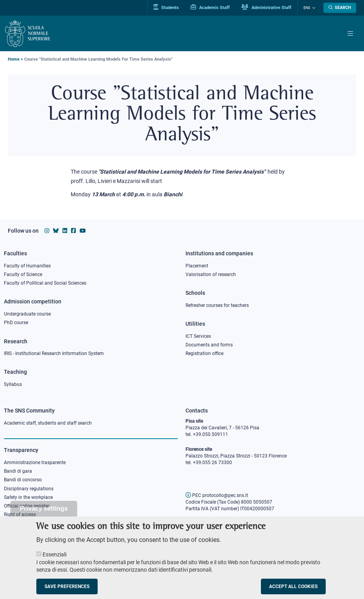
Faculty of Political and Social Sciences (45, 283)
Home (14, 59)
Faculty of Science (23, 274)
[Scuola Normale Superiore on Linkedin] (65, 231)
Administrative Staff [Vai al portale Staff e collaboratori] (266, 7)
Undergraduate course (27, 314)
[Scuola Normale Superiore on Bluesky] (56, 231)
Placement (197, 266)
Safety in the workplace (28, 497)
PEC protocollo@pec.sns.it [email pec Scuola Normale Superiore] (217, 495)
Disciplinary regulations (29, 489)
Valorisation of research (211, 274)
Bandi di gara (18, 471)
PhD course (16, 323)
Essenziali (54, 561)
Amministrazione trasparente (35, 463)
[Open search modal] (340, 8)
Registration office (204, 353)
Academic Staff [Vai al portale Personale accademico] (210, 7)
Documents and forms (209, 345)
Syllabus (13, 384)
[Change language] (313, 8)
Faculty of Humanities (27, 266)
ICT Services (198, 336)
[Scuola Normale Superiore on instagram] (47, 231)
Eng (307, 8)
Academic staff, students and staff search (48, 423)
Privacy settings (44, 516)
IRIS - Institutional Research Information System (54, 353)
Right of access (20, 515)
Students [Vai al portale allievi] (166, 7)
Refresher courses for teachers (217, 305)
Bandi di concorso (23, 480)
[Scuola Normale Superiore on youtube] (83, 231)
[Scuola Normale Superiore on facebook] (73, 231)
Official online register (27, 506)
